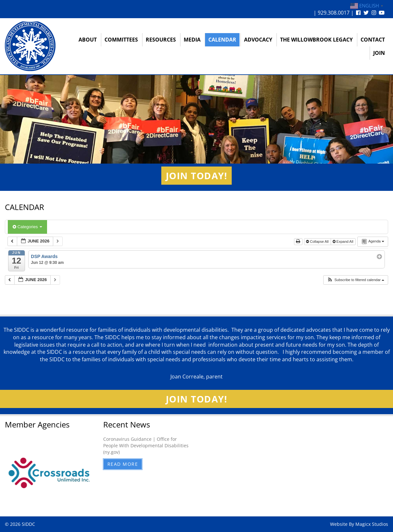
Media (192, 40)
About (88, 40)
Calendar (222, 40)
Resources (161, 40)
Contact (373, 40)
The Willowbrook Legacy (316, 40)
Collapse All (318, 241)
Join (379, 53)
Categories (27, 227)
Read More (123, 464)
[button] (356, 280)
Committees (121, 40)
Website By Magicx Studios (359, 524)
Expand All (344, 241)
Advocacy (258, 40)
